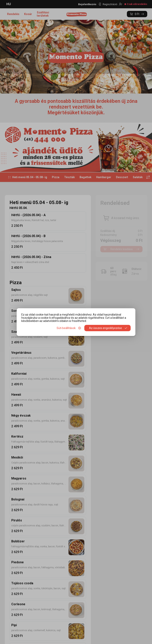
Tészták (69, 177)
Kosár (28, 14)
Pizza (56, 177)
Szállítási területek (43, 14)
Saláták (138, 177)
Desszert (122, 177)
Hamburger (104, 177)
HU (9, 4)
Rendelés (13, 14)
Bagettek (85, 177)
